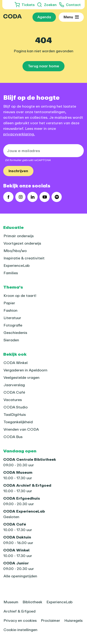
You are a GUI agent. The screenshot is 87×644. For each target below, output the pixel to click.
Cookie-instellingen (20, 630)
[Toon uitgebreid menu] (71, 17)
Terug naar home (43, 66)
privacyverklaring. (19, 134)
